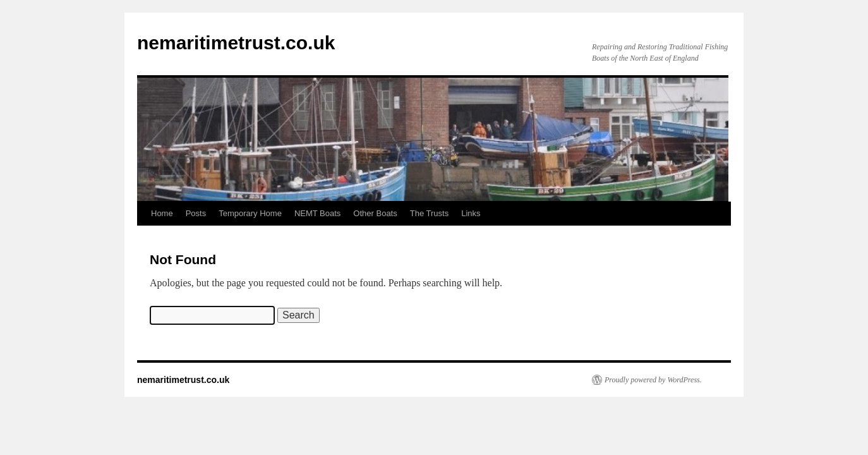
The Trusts (429, 213)
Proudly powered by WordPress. (653, 380)
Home (162, 213)
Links (471, 213)
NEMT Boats (317, 213)
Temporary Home (250, 213)
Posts (196, 213)
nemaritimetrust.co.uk (236, 43)
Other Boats (375, 213)
